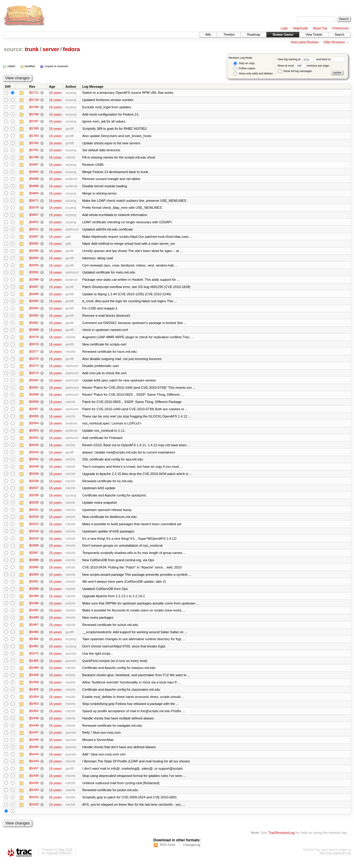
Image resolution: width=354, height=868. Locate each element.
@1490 (34, 623)
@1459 (34, 681)
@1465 (34, 666)
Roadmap (254, 35)
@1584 (34, 303)
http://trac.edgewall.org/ (335, 860)
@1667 (34, 216)
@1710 (34, 100)
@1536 (34, 499)
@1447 (34, 739)
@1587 (34, 289)
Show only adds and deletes (253, 74)
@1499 (34, 601)
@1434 (34, 797)
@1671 (34, 201)
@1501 (34, 586)
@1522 (34, 528)
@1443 (34, 768)
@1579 (34, 339)
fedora (71, 49)
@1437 (34, 775)
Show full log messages (295, 71)
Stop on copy (244, 63)
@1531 (34, 514)
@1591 (34, 274)
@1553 (34, 434)
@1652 (34, 223)
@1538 (34, 485)
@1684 (34, 194)
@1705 (34, 129)
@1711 (34, 93)
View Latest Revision (305, 42)
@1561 (34, 390)
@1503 (34, 579)
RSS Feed (167, 852)
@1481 (34, 652)
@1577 (34, 354)
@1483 (34, 637)
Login (284, 28)
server (51, 49)
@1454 (34, 703)
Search (339, 35)
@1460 (34, 673)
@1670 (34, 209)
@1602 (34, 245)
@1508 (34, 550)
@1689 (34, 180)
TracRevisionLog (281, 839)
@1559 (34, 405)
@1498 (34, 608)
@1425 (34, 811)
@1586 (34, 296)
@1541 (34, 463)
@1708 (34, 114)
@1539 (34, 477)
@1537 (34, 492)
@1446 (34, 746)
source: (14, 49)
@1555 (34, 419)
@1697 (34, 165)
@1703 (34, 136)
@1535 (34, 506)
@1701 (34, 151)
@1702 (34, 143)
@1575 (34, 361)
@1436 (34, 782)
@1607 (34, 238)
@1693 (34, 172)
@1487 (34, 630)
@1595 (34, 252)
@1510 (34, 543)
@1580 (34, 332)
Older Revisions (334, 42)
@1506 (34, 565)
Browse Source (283, 35)
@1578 (34, 347)
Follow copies (244, 69)
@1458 (34, 688)
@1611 (34, 231)
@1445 (34, 753)
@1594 (34, 260)
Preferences (341, 28)
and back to (331, 59)
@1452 (34, 717)
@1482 (34, 644)
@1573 (34, 376)
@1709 (34, 107)
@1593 (34, 267)
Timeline (229, 35)
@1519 (34, 536)
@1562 (34, 383)
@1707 (34, 122)
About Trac (320, 28)
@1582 (34, 318)
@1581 (34, 325)
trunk (32, 49)
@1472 (34, 659)
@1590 (34, 281)
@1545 (34, 448)
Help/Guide (300, 28)
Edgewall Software (59, 860)
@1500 (34, 594)
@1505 (34, 572)
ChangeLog (192, 852)
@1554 (34, 427)
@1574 (34, 368)
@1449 (34, 724)
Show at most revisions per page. (304, 66)
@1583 (34, 310)
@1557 (34, 412)
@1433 (34, 804)
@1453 (34, 710)
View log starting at (297, 59)
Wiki (208, 35)
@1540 (34, 470)
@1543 (34, 456)
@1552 (34, 441)
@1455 (34, 695)
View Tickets (314, 35)
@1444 (34, 761)
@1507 (34, 557)
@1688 (34, 187)
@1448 (34, 732)
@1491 (34, 615)
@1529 (34, 521)
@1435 (34, 790)
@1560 (34, 398)
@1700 (34, 158)
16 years (55, 93)
